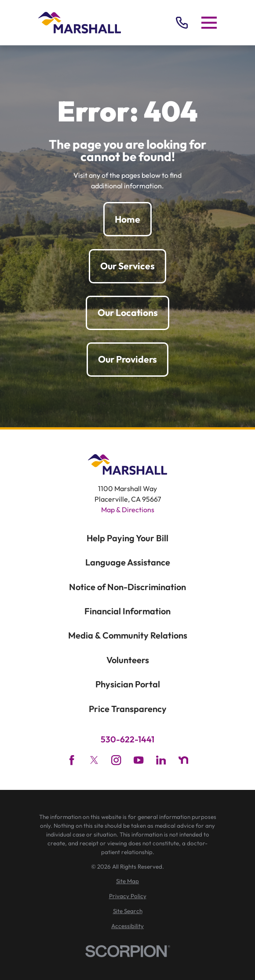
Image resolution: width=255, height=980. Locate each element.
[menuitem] (127, 881)
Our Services (127, 266)
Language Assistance (128, 562)
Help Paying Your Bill (127, 538)
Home (127, 219)
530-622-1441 (127, 740)
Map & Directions (128, 510)
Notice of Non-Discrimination (127, 587)
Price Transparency (128, 709)
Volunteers (128, 660)
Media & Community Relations (128, 635)
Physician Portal (128, 684)
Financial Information (127, 611)
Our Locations (128, 313)
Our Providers (127, 359)
